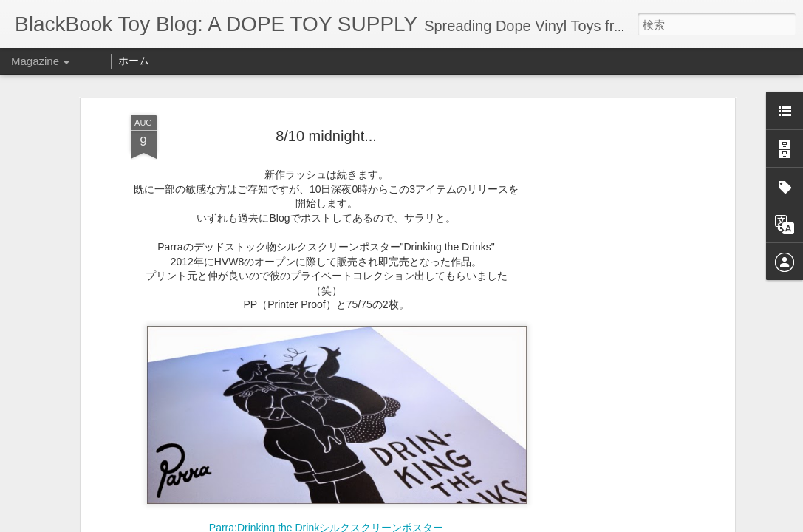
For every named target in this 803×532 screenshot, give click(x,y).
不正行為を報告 (560, 522)
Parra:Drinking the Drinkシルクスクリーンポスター (326, 482)
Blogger (513, 522)
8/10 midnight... (326, 90)
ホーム (134, 61)
